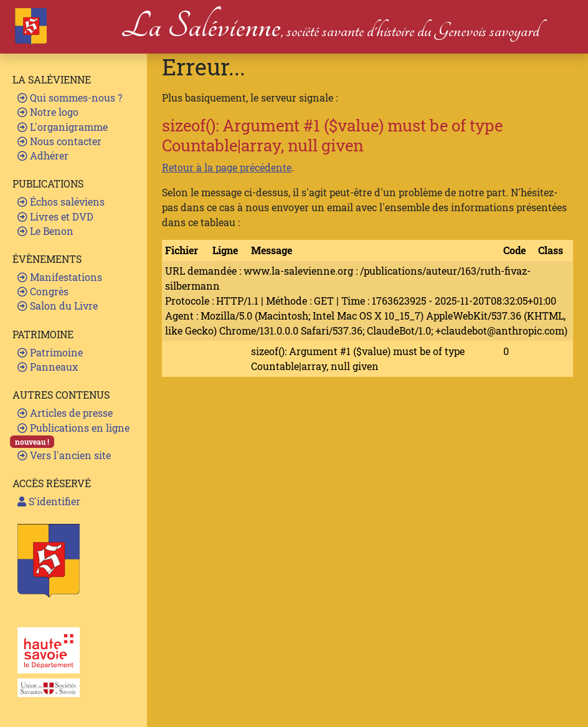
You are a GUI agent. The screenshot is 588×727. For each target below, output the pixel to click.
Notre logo (48, 112)
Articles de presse (65, 413)
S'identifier (49, 501)
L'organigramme (63, 127)
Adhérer (43, 155)
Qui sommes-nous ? (70, 97)
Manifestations (60, 277)
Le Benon (45, 231)
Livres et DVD (55, 216)
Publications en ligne (73, 428)
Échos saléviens (61, 202)
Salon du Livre (58, 306)
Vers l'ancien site (64, 455)
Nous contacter (59, 141)
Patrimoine (50, 352)
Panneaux (48, 367)
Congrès (43, 291)
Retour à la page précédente (227, 167)
